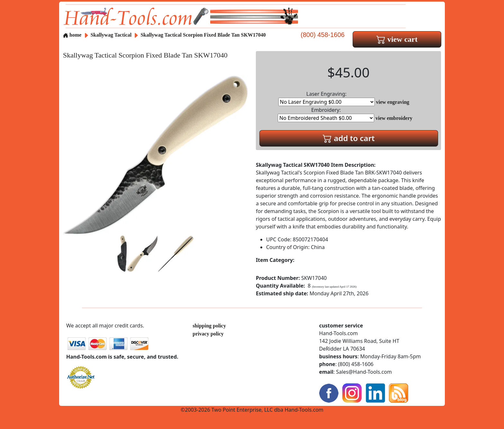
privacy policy (208, 334)
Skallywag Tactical (112, 35)
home (72, 35)
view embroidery (394, 118)
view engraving (393, 102)
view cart (397, 39)
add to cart (349, 138)
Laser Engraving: (327, 98)
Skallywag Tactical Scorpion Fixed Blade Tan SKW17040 (203, 35)
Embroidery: (326, 114)
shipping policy (209, 326)
